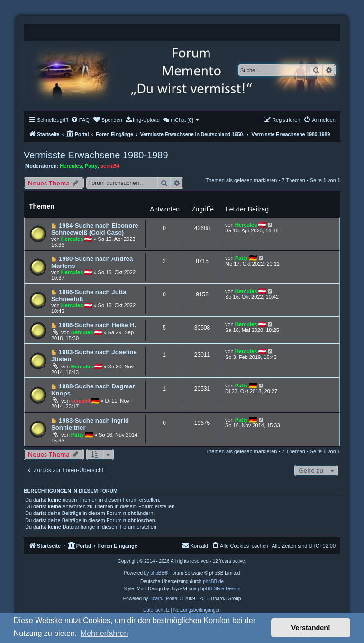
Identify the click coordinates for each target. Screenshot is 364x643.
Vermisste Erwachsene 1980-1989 (96, 155)
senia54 (110, 166)
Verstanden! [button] (311, 628)
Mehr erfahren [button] (105, 633)
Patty (91, 166)
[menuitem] (80, 120)
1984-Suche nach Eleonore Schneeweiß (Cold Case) (95, 229)
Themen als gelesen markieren (241, 180)
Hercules (71, 166)
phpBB (157, 573)
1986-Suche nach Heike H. (97, 325)
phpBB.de (213, 582)
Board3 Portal (164, 599)
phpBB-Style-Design (219, 589)
